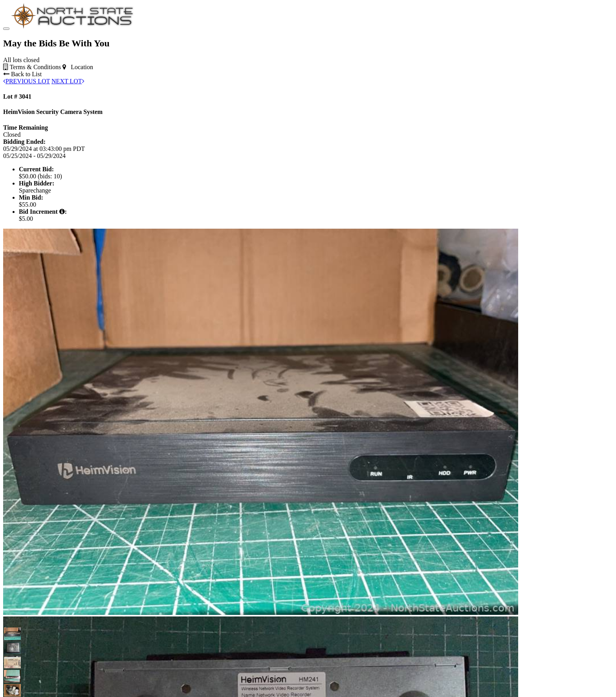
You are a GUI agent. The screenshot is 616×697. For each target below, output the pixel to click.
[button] (10, 682)
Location (78, 116)
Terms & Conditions (32, 116)
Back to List (22, 123)
